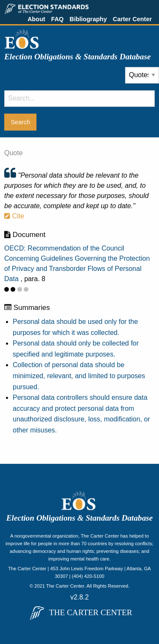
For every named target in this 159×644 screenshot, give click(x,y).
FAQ (57, 19)
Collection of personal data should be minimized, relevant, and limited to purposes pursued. (79, 376)
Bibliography (88, 19)
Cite (14, 216)
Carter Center (132, 19)
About (36, 19)
